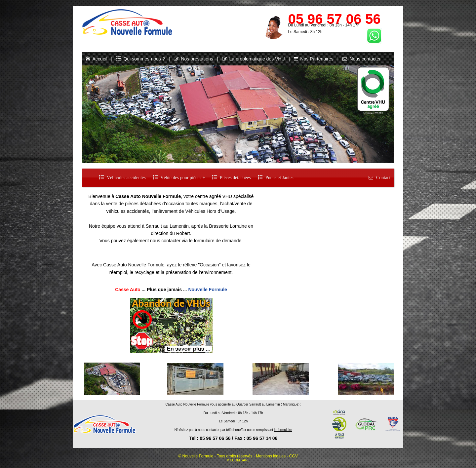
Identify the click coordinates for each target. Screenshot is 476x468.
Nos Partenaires (314, 59)
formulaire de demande (218, 241)
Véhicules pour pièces (179, 177)
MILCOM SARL (238, 460)
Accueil (97, 59)
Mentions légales (271, 456)
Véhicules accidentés (122, 177)
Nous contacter (362, 59)
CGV (294, 456)
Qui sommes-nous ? (141, 59)
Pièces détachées (231, 177)
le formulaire (283, 430)
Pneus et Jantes (276, 177)
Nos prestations (194, 59)
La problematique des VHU (254, 59)
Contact (379, 178)
